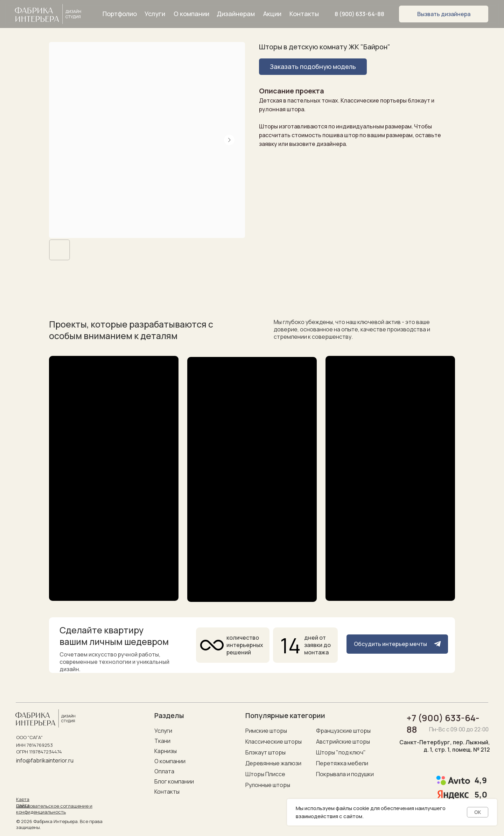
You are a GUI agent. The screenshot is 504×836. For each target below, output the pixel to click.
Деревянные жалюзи (273, 763)
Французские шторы (343, 731)
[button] (444, 14)
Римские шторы (266, 731)
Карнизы (166, 751)
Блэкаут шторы (265, 752)
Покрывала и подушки (345, 774)
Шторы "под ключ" (341, 752)
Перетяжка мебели (342, 763)
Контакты (167, 792)
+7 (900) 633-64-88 (443, 724)
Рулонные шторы (268, 785)
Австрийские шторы (343, 742)
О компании (170, 761)
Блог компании (174, 781)
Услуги (163, 731)
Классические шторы (274, 742)
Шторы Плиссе (265, 774)
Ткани (162, 741)
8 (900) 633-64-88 (359, 14)
